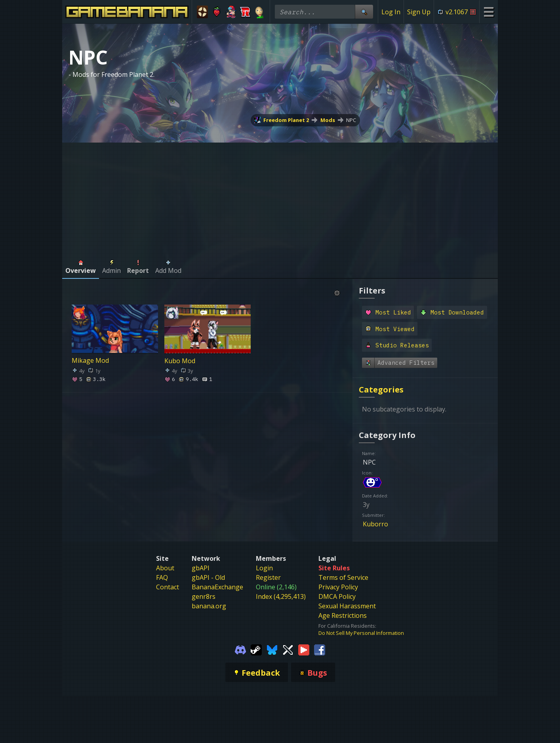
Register (268, 577)
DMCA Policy (337, 596)
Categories (381, 390)
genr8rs (204, 596)
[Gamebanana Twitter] (288, 649)
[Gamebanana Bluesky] (272, 649)
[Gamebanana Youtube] (304, 649)
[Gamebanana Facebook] (320, 649)
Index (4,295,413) (281, 596)
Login (264, 568)
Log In (391, 12)
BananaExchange (217, 587)
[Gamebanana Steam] (256, 649)
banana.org (209, 606)
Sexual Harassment (347, 606)
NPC (351, 120)
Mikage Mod (90, 360)
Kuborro (375, 524)
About (165, 568)
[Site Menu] (489, 12)
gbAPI (201, 568)
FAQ (162, 577)
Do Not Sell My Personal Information (361, 633)
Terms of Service (343, 577)
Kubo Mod (180, 360)
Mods (328, 120)
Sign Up (419, 12)
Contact (168, 587)
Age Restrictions (343, 615)
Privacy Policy (338, 587)
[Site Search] (364, 12)
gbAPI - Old (208, 577)
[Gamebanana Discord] (240, 649)
